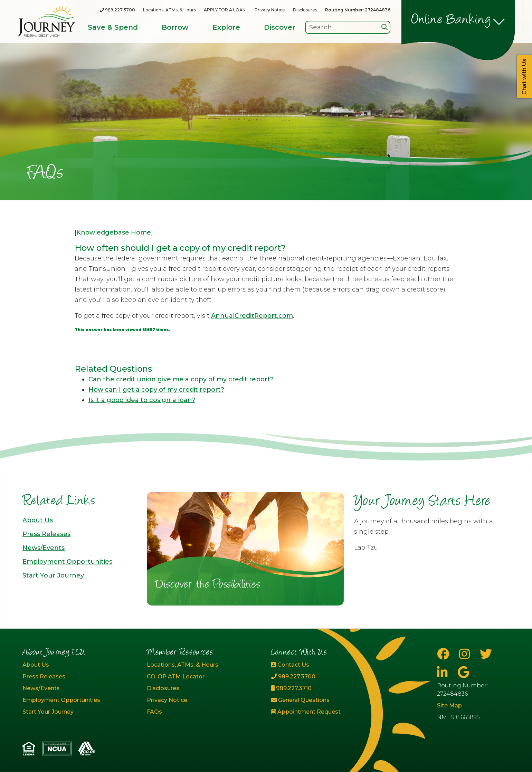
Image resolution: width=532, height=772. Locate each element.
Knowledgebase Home (114, 232)
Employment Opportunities (67, 562)
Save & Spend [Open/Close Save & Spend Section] (113, 27)
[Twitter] (486, 654)
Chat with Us (524, 77)
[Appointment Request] (328, 712)
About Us (38, 520)
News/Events (44, 548)
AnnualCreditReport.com (252, 316)
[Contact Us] (328, 665)
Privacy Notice (270, 10)
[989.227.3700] (117, 10)
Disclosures (305, 10)
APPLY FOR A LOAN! (225, 10)
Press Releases (46, 534)
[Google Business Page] (463, 672)
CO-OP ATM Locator (176, 676)
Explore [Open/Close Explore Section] (226, 27)
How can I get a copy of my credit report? (156, 390)
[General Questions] (328, 700)
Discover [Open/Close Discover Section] (280, 27)
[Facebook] (445, 654)
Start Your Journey (53, 575)
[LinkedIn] (444, 672)
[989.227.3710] (328, 688)
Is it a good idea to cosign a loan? (142, 400)
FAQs (154, 712)
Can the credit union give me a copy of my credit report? (181, 379)
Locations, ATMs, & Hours (169, 10)
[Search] (384, 27)
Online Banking (451, 20)
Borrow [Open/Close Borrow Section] (175, 27)
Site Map (449, 706)
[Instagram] (466, 654)
